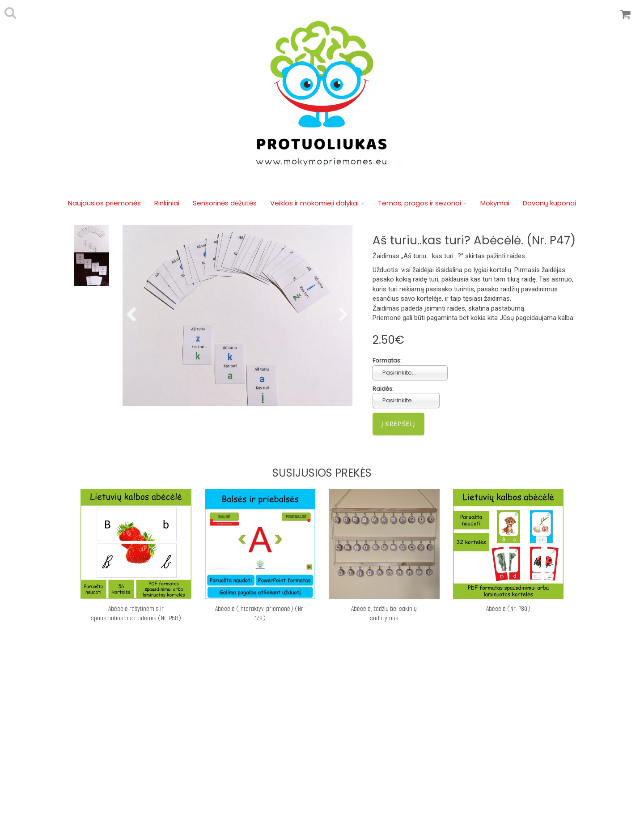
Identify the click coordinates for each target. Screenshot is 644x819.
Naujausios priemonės (104, 203)
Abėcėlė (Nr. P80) (508, 609)
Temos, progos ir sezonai (422, 203)
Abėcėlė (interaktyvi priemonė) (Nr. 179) (260, 613)
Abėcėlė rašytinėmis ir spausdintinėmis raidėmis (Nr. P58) (136, 613)
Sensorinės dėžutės (225, 203)
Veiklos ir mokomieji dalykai (317, 203)
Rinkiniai (167, 203)
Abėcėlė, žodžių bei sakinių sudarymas (384, 613)
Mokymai (495, 203)
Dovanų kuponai (549, 203)
